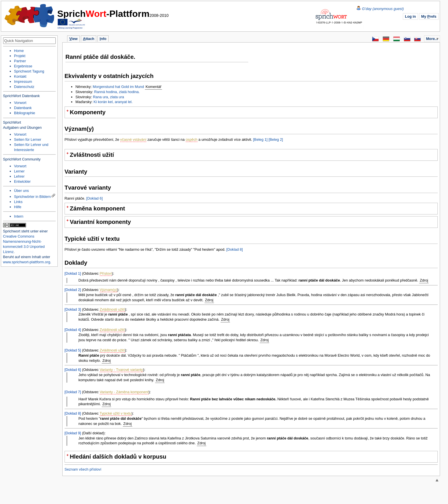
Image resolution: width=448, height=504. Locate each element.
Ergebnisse (23, 66)
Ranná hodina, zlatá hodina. (117, 92)
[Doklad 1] (73, 273)
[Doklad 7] (73, 392)
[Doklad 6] (95, 198)
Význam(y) (108, 290)
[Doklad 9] (73, 433)
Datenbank (23, 108)
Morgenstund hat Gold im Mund (118, 87)
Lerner (19, 171)
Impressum (23, 82)
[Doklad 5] (73, 350)
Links (18, 202)
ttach (89, 39)
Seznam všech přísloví (83, 469)
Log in (410, 16)
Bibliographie (25, 113)
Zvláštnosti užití (112, 309)
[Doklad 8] (235, 249)
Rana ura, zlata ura (108, 97)
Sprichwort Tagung (29, 71)
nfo (103, 39)
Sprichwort (12, 231)
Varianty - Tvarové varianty (121, 370)
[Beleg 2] (276, 139)
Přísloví (106, 273)
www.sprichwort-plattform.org (27, 262)
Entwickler (22, 181)
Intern (19, 216)
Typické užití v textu (116, 413)
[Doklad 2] (73, 290)
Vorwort (20, 103)
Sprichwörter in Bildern (32, 197)
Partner (20, 61)
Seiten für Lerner (28, 139)
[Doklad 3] (73, 309)
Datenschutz (24, 87)
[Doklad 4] (73, 330)
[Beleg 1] (260, 139)
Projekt (20, 56)
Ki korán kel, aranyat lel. (113, 102)
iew (74, 39)
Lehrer (19, 176)
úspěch (192, 139)
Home (30, 16)
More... (432, 39)
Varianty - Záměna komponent (124, 392)
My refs (429, 16)
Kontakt (20, 76)
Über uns (21, 191)
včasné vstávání (133, 139)
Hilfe (18, 207)
